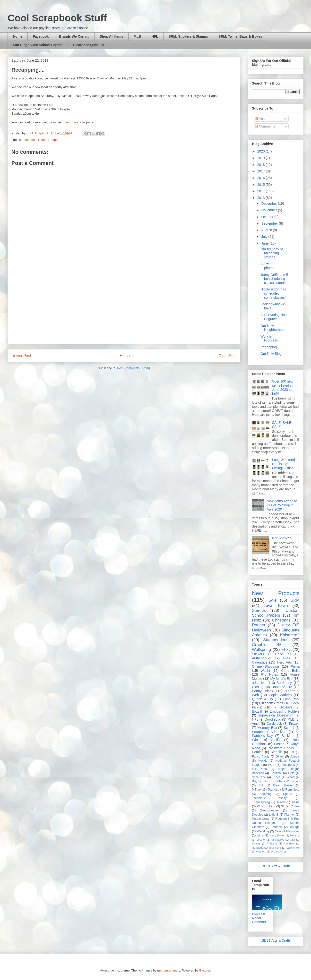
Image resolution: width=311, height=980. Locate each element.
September (270, 223)
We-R (272, 765)
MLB (137, 36)
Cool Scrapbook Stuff (57, 18)
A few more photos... (269, 266)
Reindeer (289, 844)
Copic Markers (280, 695)
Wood (291, 777)
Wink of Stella (266, 740)
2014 (262, 191)
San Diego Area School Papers (38, 45)
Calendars (260, 662)
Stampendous (276, 640)
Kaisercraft (290, 635)
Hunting (295, 835)
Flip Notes (270, 674)
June (265, 243)
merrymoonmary (169, 970)
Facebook (41, 36)
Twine (296, 802)
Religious (258, 848)
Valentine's (293, 848)
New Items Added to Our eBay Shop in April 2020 (282, 505)
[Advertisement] (124, 310)
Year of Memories (287, 831)
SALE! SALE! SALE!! (282, 425)
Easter (279, 744)
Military (257, 790)
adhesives (260, 683)
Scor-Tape (259, 777)
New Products (276, 593)
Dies (287, 658)
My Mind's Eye (281, 679)
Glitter (280, 757)
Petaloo (258, 752)
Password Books (281, 748)
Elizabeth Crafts (271, 703)
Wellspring (261, 650)
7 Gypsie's (283, 707)
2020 (262, 151)
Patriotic (274, 790)
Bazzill (257, 711)
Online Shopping (265, 666)
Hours (42, 140)
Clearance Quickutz (89, 45)
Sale (273, 600)
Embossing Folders (285, 711)
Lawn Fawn (276, 606)
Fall (292, 752)
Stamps (259, 610)
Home (18, 36)
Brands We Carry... (74, 36)
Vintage (295, 827)
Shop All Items (111, 36)
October (268, 217)
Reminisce (292, 790)
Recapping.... (271, 347)
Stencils (277, 752)
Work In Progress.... (271, 338)
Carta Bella (290, 671)
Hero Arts (284, 662)
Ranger (259, 625)
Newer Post (21, 356)
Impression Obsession (276, 715)
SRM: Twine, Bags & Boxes (240, 36)
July (265, 237)
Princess (272, 844)
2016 (262, 178)
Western (261, 852)
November (269, 210)
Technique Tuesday (269, 798)
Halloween (261, 630)
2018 (262, 165)
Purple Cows (261, 819)
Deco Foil (283, 654)
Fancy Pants (261, 757)
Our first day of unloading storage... (272, 253)
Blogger (205, 970)
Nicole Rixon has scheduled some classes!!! (274, 293)
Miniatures (278, 840)
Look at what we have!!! (273, 306)
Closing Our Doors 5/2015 (272, 687)
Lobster (261, 840)
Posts (261, 119)
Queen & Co (262, 699)
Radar (257, 918)
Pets (291, 773)
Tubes (276, 777)
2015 (262, 185)
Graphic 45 (267, 645)
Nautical (276, 773)
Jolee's (295, 757)
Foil (261, 785)
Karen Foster (283, 785)
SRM (295, 600)
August (267, 230)
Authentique (261, 658)
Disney (284, 625)
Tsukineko (275, 848)
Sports (287, 794)
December (269, 204)
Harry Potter (277, 835)
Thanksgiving (261, 802)
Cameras (259, 922)
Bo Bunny (284, 683)
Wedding (263, 831)
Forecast (259, 914)
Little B (274, 815)
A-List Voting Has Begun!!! (273, 317)
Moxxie (263, 761)
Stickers (258, 654)
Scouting (266, 794)
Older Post (227, 356)
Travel (281, 802)
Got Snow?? (281, 538)
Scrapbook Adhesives (269, 732)
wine (260, 835)
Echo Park (291, 699)
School (289, 728)
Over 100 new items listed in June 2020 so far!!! (283, 387)
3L (283, 806)
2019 (262, 158)
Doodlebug (273, 719)
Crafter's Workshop (286, 781)
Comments (265, 126)
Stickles (287, 736)
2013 (262, 198)
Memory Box (267, 728)
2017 (262, 171)
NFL (155, 36)
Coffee (295, 806)
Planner (289, 815)
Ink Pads (259, 769)
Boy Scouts (260, 781)
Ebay (286, 650)
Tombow (277, 827)
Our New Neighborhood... (274, 328)
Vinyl (256, 724)
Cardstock (274, 724)
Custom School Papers (276, 613)
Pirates (256, 844)
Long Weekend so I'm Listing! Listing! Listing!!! (286, 464)
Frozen (294, 724)
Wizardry (276, 852)
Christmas (281, 620)
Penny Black (263, 691)
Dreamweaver (269, 810)
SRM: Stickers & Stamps (188, 36)
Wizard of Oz (266, 806)
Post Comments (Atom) (134, 368)
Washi (265, 671)
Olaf (292, 840)
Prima (295, 666)
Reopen (54, 140)
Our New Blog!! (272, 354)
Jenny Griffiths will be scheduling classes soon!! (274, 279)
